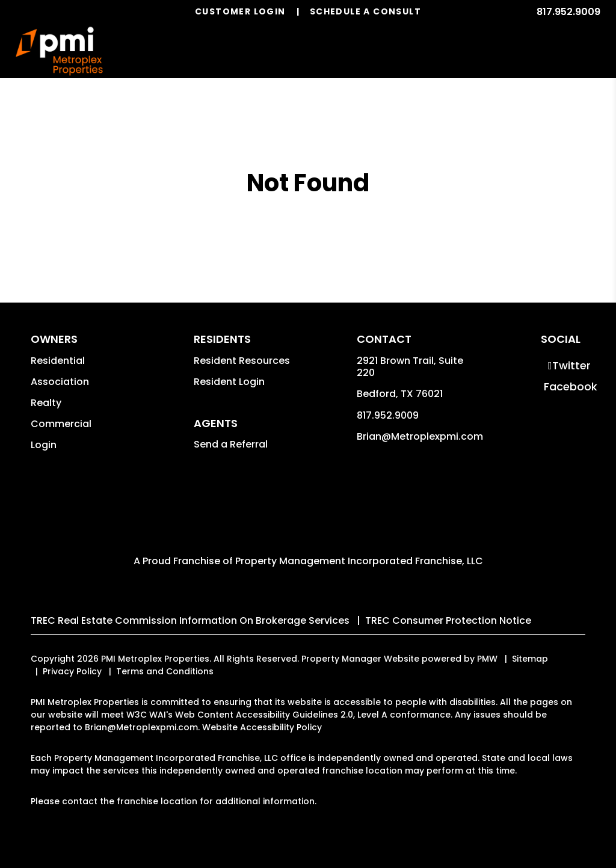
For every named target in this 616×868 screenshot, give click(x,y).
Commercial (61, 424)
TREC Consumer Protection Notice (448, 620)
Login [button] (44, 445)
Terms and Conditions (165, 671)
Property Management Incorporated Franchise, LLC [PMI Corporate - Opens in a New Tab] (359, 561)
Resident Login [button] (229, 382)
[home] (59, 51)
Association (60, 382)
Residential (58, 361)
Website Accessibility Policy (262, 727)
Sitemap (530, 659)
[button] (569, 365)
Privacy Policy (72, 671)
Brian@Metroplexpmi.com (420, 436)
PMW (487, 659)
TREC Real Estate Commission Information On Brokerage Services (190, 620)
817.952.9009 (568, 12)
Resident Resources (242, 361)
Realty (46, 403)
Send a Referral (231, 444)
